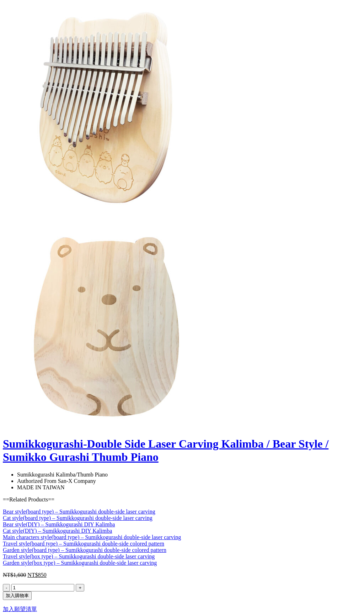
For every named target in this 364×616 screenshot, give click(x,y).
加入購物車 (17, 596)
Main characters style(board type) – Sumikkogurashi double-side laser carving (92, 537)
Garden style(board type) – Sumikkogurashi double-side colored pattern (85, 550)
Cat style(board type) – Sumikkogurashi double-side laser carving (78, 518)
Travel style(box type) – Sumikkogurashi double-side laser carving (79, 556)
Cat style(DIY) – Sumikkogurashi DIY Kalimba (57, 531)
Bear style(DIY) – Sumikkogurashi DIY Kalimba (59, 524)
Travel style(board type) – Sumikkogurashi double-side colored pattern (84, 544)
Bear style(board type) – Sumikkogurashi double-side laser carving (79, 512)
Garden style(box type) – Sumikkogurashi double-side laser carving (80, 563)
